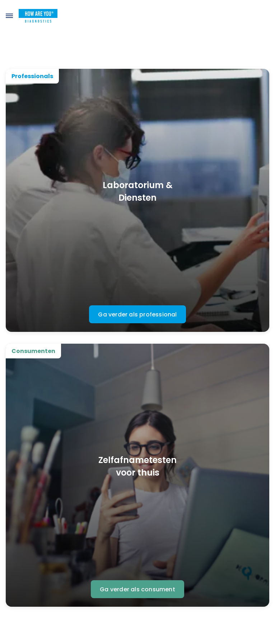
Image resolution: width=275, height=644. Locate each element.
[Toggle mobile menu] (9, 16)
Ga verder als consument (137, 589)
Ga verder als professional (137, 314)
